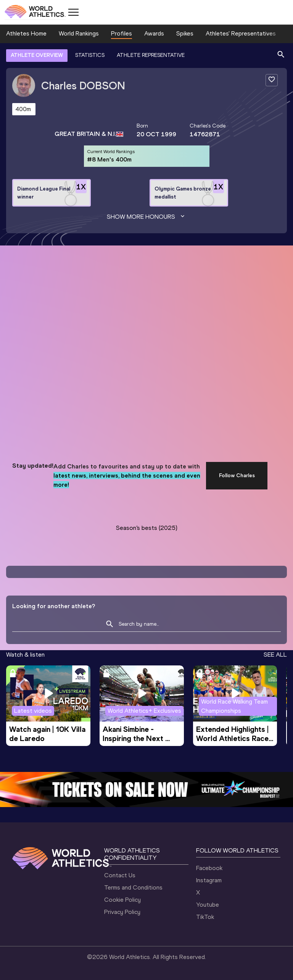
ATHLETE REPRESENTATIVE (151, 55)
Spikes (185, 33)
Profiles (122, 33)
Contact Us (120, 875)
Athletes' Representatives (241, 33)
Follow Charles (237, 475)
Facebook (209, 868)
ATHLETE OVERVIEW (37, 55)
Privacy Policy (122, 912)
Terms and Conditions (133, 887)
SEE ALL (275, 655)
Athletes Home (26, 33)
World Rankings (79, 33)
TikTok (205, 917)
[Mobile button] (73, 12)
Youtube (208, 905)
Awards (154, 33)
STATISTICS (90, 55)
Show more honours (146, 217)
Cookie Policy (122, 900)
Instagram (209, 880)
